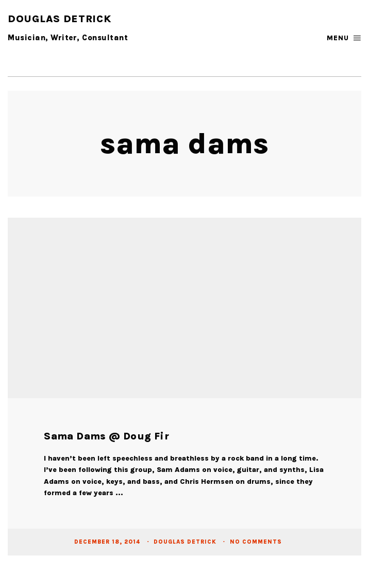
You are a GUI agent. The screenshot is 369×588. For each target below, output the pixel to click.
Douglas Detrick (186, 542)
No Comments (256, 542)
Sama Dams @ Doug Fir (106, 436)
